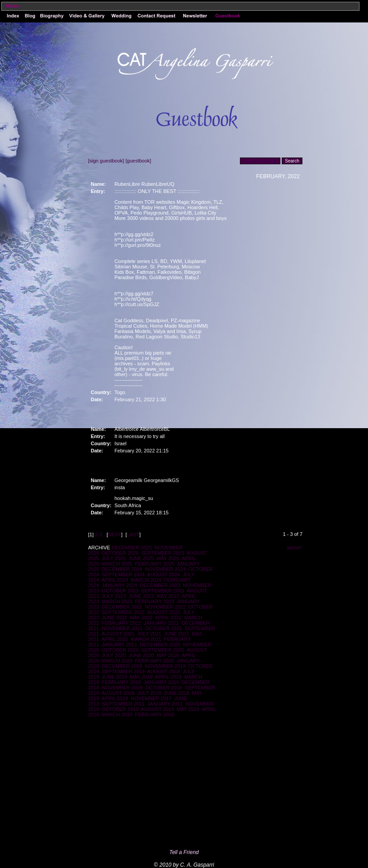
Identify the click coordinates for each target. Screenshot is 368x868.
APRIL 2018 (115, 698)
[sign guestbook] (106, 161)
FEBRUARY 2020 (155, 661)
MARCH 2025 (117, 564)
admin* (295, 548)
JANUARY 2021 (120, 644)
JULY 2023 (114, 596)
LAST (133, 535)
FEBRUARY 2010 (155, 715)
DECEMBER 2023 (160, 585)
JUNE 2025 (141, 558)
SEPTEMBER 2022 (123, 612)
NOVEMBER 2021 (122, 628)
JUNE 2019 (115, 677)
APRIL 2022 (168, 618)
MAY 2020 (168, 655)
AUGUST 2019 (164, 671)
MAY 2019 (141, 677)
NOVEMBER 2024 (165, 569)
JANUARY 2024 (120, 585)
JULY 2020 (114, 655)
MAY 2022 (141, 618)
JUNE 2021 (177, 634)
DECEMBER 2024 (122, 569)
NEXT (114, 535)
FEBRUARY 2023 (155, 601)
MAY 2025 (168, 558)
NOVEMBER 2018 (122, 688)
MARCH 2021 (146, 639)
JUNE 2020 (141, 655)
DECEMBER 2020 (160, 644)
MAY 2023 (168, 596)
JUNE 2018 (177, 693)
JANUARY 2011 (165, 704)
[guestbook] (138, 161)
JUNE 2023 (141, 596)
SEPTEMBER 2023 (162, 591)
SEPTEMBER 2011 (123, 704)
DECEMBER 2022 (122, 607)
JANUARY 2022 (161, 623)
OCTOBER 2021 (164, 628)
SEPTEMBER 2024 (123, 574)
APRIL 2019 (168, 677)
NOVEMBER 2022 (165, 607)
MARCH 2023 (117, 601)
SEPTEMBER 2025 (162, 553)
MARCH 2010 (117, 715)
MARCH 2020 (117, 661)
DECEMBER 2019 (122, 666)
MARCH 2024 (146, 580)
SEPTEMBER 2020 (162, 650)
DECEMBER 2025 (132, 548)
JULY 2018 (149, 693)
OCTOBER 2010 (120, 709)
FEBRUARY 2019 (122, 682)
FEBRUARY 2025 (155, 564)
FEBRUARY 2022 (122, 623)
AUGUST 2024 (164, 574)
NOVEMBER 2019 (165, 666)
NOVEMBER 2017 (151, 698)
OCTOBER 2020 (120, 650)
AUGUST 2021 (118, 634)
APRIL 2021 (115, 639)
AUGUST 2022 (164, 612)
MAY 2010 (188, 709)
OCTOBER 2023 (120, 591)
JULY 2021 (149, 634)
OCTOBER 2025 (120, 553)
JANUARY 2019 (161, 682)
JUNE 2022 (115, 618)
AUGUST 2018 (118, 693)
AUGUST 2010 (157, 709)
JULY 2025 (114, 558)
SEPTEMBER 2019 (123, 671)
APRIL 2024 (115, 580)
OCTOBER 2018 (164, 688)
